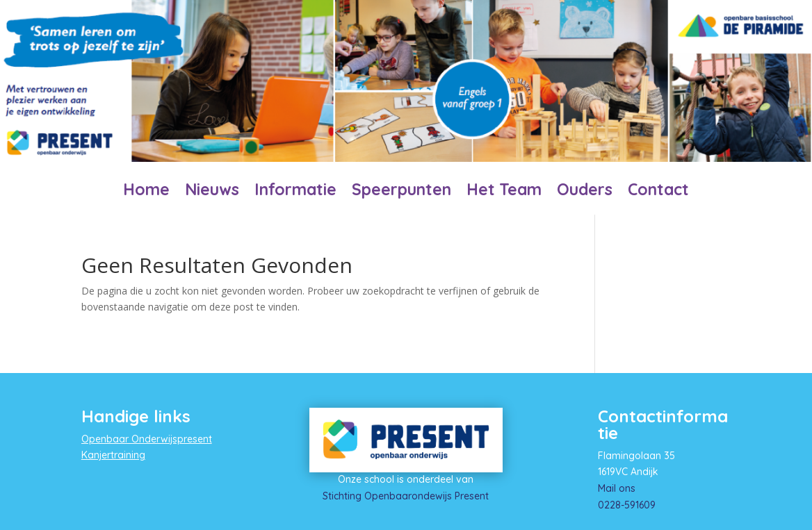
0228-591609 (627, 505)
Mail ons (617, 488)
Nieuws (212, 192)
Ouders (585, 192)
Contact (658, 192)
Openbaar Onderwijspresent (147, 439)
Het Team (504, 192)
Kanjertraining (113, 455)
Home (146, 192)
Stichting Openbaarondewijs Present (406, 496)
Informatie (295, 192)
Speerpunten (401, 192)
